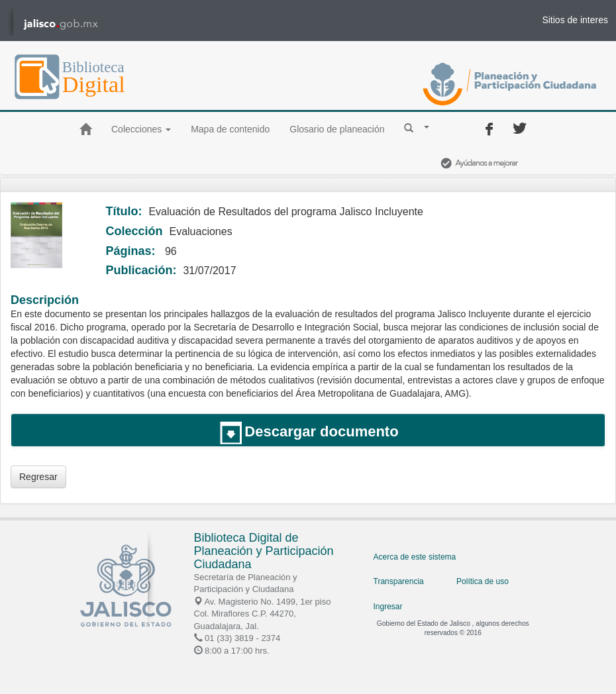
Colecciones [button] (141, 129)
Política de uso (483, 581)
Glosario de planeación (337, 129)
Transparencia (399, 581)
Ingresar (388, 607)
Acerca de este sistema (415, 557)
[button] (417, 127)
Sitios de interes (575, 20)
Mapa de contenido (230, 129)
